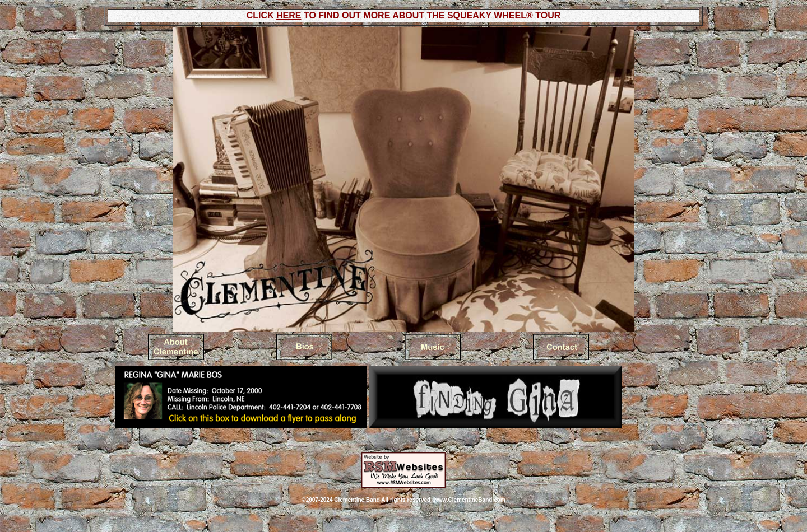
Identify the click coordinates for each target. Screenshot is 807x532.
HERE (289, 15)
